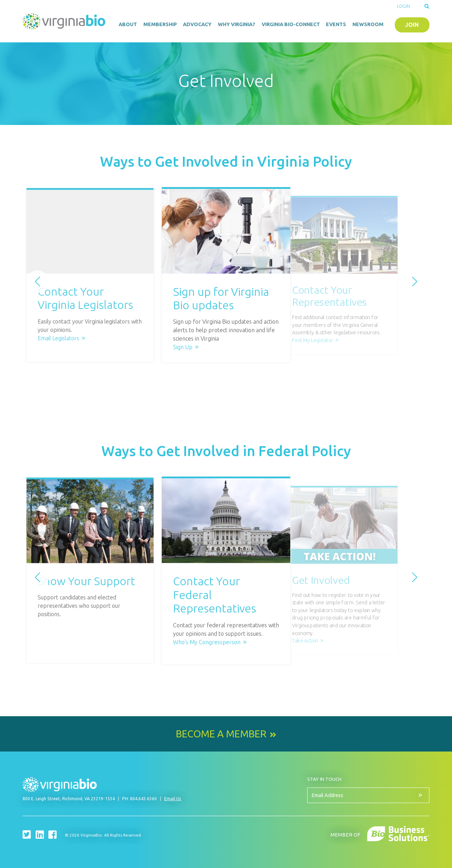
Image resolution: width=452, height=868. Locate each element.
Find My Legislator (313, 340)
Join (412, 25)
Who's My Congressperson (207, 642)
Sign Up (183, 347)
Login (403, 6)
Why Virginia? (237, 24)
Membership (160, 24)
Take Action (305, 641)
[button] (37, 282)
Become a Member (221, 734)
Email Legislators (84, 332)
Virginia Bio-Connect (291, 24)
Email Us (173, 799)
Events (336, 24)
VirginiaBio (65, 21)
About (128, 24)
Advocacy (197, 24)
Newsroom (368, 24)
